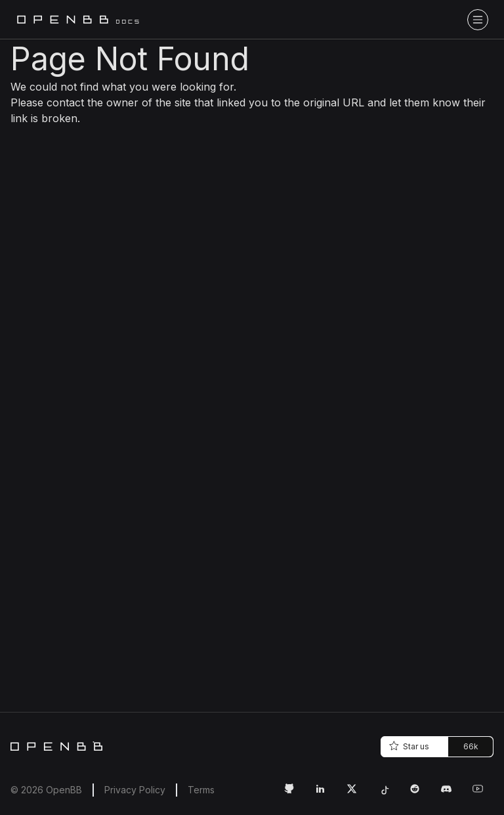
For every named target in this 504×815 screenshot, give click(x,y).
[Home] (56, 746)
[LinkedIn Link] (325, 794)
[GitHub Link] (294, 794)
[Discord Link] (451, 794)
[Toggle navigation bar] (478, 20)
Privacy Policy (135, 790)
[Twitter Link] (357, 794)
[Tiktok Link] (388, 794)
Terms (201, 790)
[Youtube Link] (483, 794)
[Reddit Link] (420, 794)
